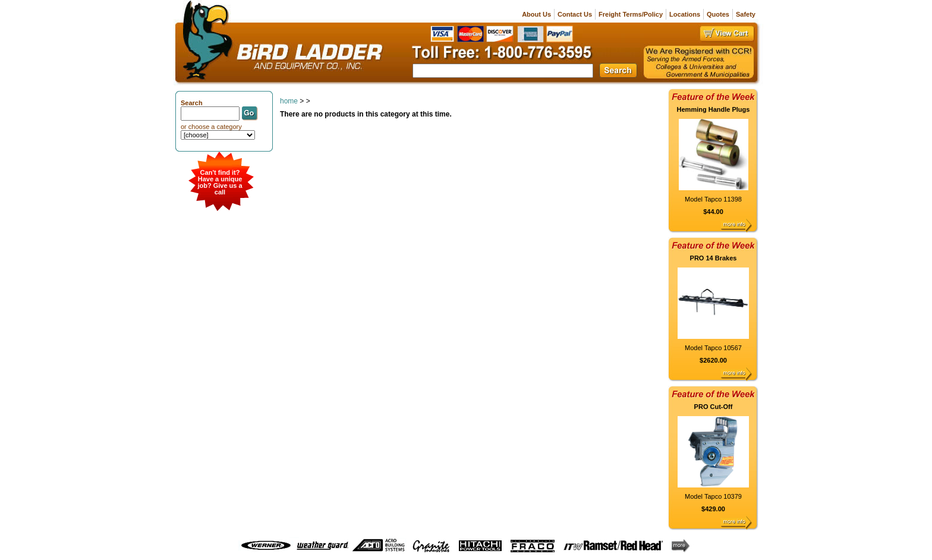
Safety (746, 14)
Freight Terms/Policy (631, 14)
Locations (685, 14)
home (289, 101)
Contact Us (575, 14)
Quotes (718, 14)
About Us (536, 14)
